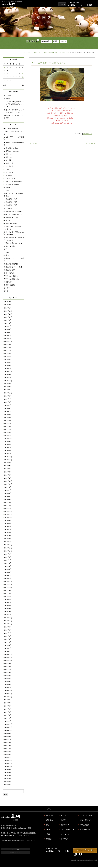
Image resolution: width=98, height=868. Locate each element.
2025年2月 (8, 336)
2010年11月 (8, 658)
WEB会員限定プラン (86, 821)
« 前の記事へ (33, 144)
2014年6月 (8, 527)
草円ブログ (37, 53)
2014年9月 (8, 521)
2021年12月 (8, 382)
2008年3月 (8, 752)
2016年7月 (8, 467)
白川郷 (6, 253)
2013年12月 (8, 546)
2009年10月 (8, 698)
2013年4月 (8, 570)
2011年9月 (8, 628)
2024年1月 (8, 351)
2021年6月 (8, 385)
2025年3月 (8, 333)
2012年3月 (8, 610)
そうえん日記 (9, 173)
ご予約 (6, 170)
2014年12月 (8, 512)
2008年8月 (8, 737)
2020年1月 (8, 406)
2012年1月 (8, 616)
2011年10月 (8, 625)
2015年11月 (8, 482)
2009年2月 (8, 719)
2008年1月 (8, 758)
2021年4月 (8, 391)
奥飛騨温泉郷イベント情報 (13, 212)
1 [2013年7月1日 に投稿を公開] (4, 68)
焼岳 (6, 250)
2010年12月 (8, 655)
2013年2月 (8, 576)
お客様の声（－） (10, 158)
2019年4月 (8, 421)
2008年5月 (8, 746)
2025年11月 (8, 315)
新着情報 (7, 221)
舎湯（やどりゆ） (10, 274)
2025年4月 (8, 330)
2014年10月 (8, 518)
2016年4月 (8, 476)
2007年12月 (8, 761)
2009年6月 (8, 707)
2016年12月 (8, 458)
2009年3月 (8, 716)
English (62, 4)
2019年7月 (8, 412)
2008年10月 (8, 731)
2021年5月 (8, 388)
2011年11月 (8, 622)
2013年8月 (8, 558)
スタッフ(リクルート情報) (13, 182)
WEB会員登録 (84, 826)
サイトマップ (65, 835)
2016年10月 (8, 461)
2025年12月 (8, 312)
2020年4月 (8, 403)
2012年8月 (8, 594)
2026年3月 (8, 303)
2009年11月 (8, 695)
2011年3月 (8, 646)
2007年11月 (8, 764)
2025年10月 (8, 318)
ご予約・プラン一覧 (86, 816)
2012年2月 (8, 613)
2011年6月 (8, 637)
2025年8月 (8, 324)
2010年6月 (8, 673)
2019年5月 (8, 418)
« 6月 (5, 86)
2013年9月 (8, 555)
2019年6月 (8, 415)
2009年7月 (8, 704)
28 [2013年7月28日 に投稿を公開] (23, 78)
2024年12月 (8, 342)
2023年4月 (8, 363)
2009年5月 (8, 710)
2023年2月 (8, 366)
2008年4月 (8, 749)
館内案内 (7, 289)
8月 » (22, 86)
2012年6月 (8, 600)
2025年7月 (8, 327)
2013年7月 (8, 561)
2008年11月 (8, 728)
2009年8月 (8, 701)
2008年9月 (8, 734)
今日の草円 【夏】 (11, 203)
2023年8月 (8, 354)
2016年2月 (8, 479)
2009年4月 (8, 713)
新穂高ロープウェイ (11, 224)
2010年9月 (8, 664)
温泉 (47, 826)
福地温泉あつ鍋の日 (11, 265)
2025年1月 (8, 339)
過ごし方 (63, 816)
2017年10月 (8, 439)
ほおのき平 (8, 176)
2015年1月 (8, 509)
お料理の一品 (64, 53)
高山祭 (6, 292)
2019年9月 (8, 409)
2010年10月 (8, 661)
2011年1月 (8, 652)
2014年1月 (8, 543)
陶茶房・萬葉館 (9, 286)
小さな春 (7, 99)
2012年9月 (8, 591)
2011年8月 (8, 631)
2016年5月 (8, 473)
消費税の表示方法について (13, 244)
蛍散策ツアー (9, 283)
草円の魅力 (49, 821)
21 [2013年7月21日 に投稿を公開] (23, 74)
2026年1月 (8, 309)
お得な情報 (8, 161)
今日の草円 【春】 (11, 206)
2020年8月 (8, 397)
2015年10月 (8, 485)
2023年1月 (8, 369)
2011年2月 (8, 649)
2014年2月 (8, 540)
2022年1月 (8, 379)
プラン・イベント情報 (12, 185)
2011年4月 (8, 643)
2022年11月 (8, 372)
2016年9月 (8, 464)
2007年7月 (8, 777)
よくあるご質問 (9, 179)
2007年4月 (8, 786)
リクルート (8, 188)
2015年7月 (8, 491)
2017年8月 (8, 442)
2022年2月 (8, 376)
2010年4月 (8, 679)
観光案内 (63, 821)
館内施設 (49, 840)
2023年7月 (8, 357)
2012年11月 (8, 585)
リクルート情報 (85, 830)
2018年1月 (8, 436)
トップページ (27, 53)
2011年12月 (8, 619)
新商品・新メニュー (11, 218)
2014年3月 (8, 537)
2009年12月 (8, 691)
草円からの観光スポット (12, 280)
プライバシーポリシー (68, 830)
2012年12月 (8, 582)
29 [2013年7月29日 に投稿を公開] (4, 81)
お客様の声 (8, 155)
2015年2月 (8, 506)
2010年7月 (8, 670)
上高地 (6, 191)
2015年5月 (8, 497)
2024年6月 (8, 345)
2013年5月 (8, 567)
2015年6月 (8, 494)
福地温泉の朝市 (9, 271)
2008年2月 (8, 755)
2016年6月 (8, 470)
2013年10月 (8, 552)
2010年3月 (8, 682)
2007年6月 (8, 780)
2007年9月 (8, 771)
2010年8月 (8, 667)
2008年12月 (8, 725)
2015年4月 (8, 500)
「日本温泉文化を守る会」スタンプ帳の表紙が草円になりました (14, 105)
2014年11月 (8, 515)
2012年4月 (8, 607)
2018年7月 (8, 430)
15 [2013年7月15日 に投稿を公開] (4, 74)
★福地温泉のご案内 (11, 149)
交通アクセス (65, 826)
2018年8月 (8, 427)
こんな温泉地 (9, 167)
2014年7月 (8, 524)
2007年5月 (8, 783)
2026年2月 (8, 306)
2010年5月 (8, 676)
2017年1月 (8, 455)
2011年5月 (8, 640)
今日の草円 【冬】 (11, 200)
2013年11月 (8, 549)
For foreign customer (11, 129)
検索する (64, 41)
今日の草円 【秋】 (11, 209)
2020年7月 (8, 400)
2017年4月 (8, 452)
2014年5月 (8, 531)
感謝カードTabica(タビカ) (13, 215)
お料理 (48, 830)
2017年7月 (8, 445)
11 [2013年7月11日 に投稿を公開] (14, 71)
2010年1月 (8, 688)
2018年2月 (8, 433)
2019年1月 (8, 424)
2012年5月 (8, 603)
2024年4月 (8, 348)
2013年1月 (8, 579)
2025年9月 (8, 321)
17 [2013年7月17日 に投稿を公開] (11, 74)
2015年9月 (8, 488)
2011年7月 (8, 634)
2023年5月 (8, 360)
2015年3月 (8, 503)
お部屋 (48, 835)
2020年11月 (8, 394)
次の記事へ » (91, 144)
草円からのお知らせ (50, 53)
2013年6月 (8, 564)
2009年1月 (8, 722)
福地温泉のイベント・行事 (13, 268)
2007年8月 (8, 774)
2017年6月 (8, 448)
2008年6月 (8, 743)
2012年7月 (8, 597)
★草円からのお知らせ (12, 152)
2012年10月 (8, 588)
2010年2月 (8, 685)
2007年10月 (8, 767)
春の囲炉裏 (8, 96)
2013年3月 (8, 573)
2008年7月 (8, 740)
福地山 (6, 256)
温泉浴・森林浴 (9, 247)
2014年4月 (8, 534)
